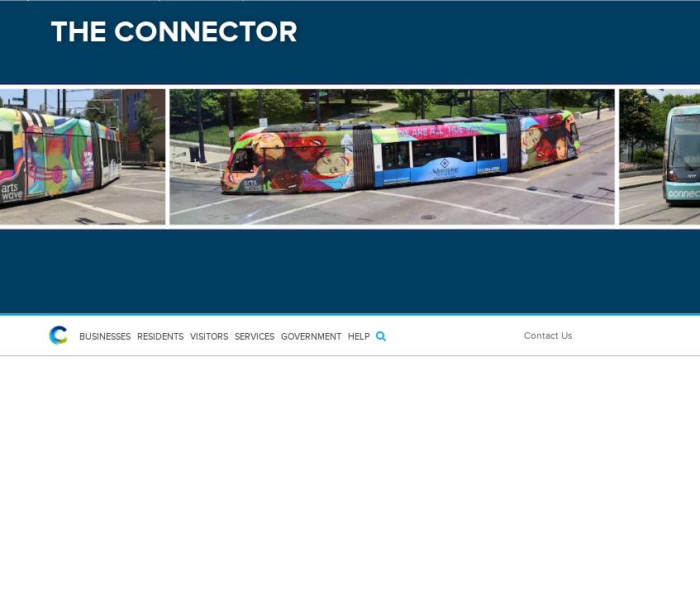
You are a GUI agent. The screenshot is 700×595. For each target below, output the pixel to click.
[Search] (381, 336)
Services (255, 336)
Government (311, 336)
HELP (359, 336)
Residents (160, 336)
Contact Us (548, 336)
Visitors (209, 336)
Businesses (105, 336)
